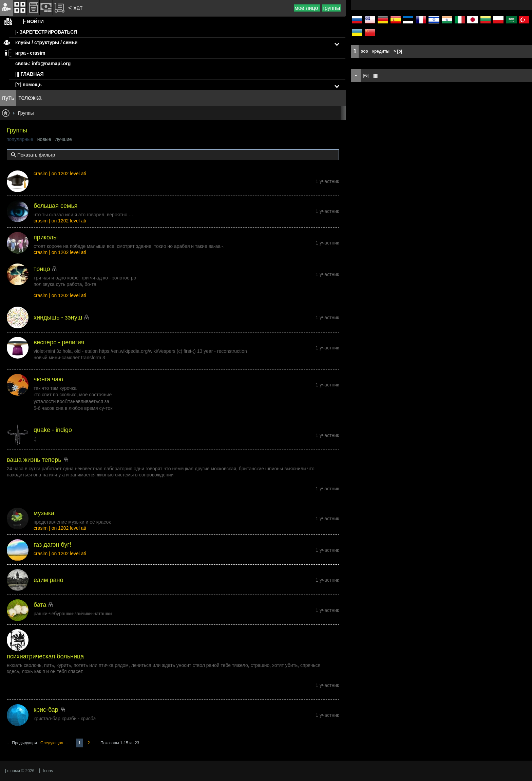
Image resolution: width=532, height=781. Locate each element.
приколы (46, 237)
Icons (48, 771)
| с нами (13, 771)
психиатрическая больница (45, 656)
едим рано (49, 580)
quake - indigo (53, 430)
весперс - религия (59, 342)
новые (44, 139)
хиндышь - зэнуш (58, 317)
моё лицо (307, 8)
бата (40, 605)
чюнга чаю (48, 379)
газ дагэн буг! (52, 545)
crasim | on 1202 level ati (60, 174)
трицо (42, 269)
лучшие (64, 139)
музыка (44, 513)
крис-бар (46, 710)
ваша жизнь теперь (34, 460)
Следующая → (55, 743)
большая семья (56, 206)
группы (331, 8)
